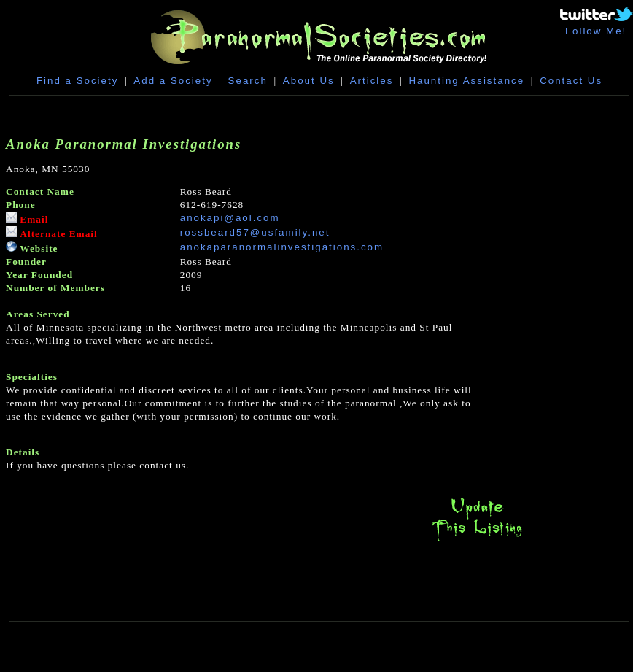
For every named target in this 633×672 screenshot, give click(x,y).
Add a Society (173, 81)
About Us (309, 81)
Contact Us (571, 81)
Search (248, 81)
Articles (372, 81)
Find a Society (77, 81)
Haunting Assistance (466, 81)
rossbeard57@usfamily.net (255, 232)
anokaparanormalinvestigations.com (282, 247)
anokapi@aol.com (230, 218)
